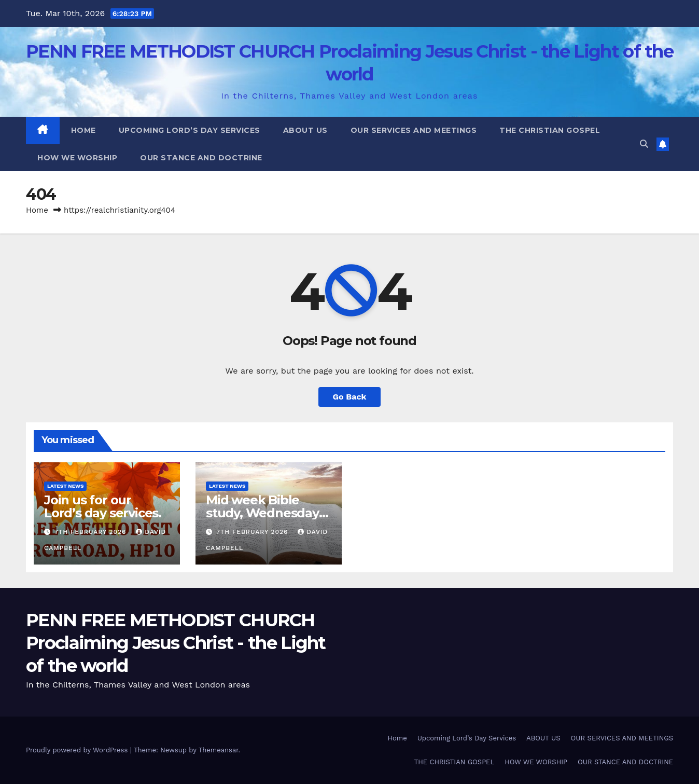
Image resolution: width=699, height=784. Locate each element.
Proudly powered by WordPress (78, 750)
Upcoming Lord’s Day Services (190, 130)
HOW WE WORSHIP (77, 158)
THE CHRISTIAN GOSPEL (550, 130)
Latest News (65, 486)
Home (83, 130)
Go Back (350, 397)
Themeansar (219, 750)
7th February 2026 (92, 532)
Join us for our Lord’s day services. (103, 506)
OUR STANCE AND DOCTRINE (201, 158)
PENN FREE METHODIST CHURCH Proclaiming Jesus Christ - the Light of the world (176, 643)
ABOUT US (305, 130)
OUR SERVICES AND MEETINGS (414, 130)
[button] (644, 144)
